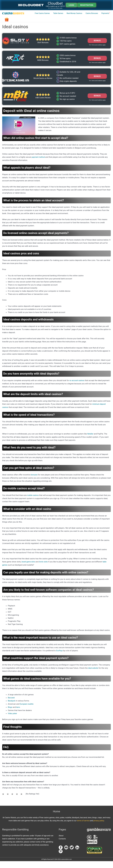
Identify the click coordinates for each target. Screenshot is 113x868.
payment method (39, 165)
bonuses (34, 482)
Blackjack (12, 708)
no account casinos (78, 388)
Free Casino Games (28, 26)
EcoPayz (60, 658)
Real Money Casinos (63, 26)
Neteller (91, 441)
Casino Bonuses (82, 26)
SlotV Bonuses (43, 50)
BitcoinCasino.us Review (43, 86)
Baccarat (12, 705)
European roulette (27, 711)
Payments (96, 26)
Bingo (10, 714)
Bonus (97, 66)
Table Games (45, 26)
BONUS (97, 48)
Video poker (13, 720)
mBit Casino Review (43, 106)
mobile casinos (33, 503)
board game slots (29, 569)
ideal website (94, 675)
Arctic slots (45, 569)
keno (19, 714)
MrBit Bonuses (43, 68)
